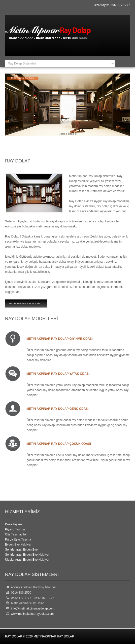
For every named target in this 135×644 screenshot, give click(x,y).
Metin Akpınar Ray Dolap (24, 303)
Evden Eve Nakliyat (18, 545)
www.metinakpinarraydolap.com (31, 614)
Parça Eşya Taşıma (18, 539)
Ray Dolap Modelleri (31, 319)
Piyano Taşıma (15, 529)
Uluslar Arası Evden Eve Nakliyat (27, 560)
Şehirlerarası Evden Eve (21, 550)
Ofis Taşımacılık (16, 534)
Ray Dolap (18, 161)
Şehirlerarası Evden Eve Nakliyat (27, 555)
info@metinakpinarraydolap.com (33, 608)
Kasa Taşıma (14, 524)
